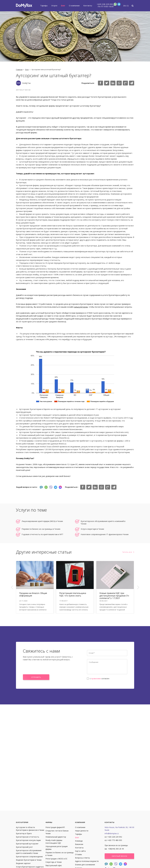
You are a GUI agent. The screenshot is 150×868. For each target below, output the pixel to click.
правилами (96, 678)
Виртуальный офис (54, 865)
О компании (74, 6)
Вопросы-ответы (82, 858)
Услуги (54, 6)
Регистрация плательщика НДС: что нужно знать (73, 594)
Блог (63, 6)
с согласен (98, 678)
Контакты (88, 6)
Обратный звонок (119, 856)
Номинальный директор (56, 837)
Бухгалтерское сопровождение (29, 857)
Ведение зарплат (23, 863)
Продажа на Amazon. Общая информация (33, 594)
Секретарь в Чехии (54, 862)
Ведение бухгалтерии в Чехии (29, 860)
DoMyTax (26, 83)
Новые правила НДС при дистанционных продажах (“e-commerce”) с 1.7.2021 (114, 596)
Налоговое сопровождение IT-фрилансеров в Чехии (105, 534)
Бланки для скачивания (85, 865)
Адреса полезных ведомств (87, 861)
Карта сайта (80, 851)
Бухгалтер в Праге (24, 833)
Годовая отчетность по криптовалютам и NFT (42, 534)
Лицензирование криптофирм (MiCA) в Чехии (42, 521)
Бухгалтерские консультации (28, 840)
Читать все (127, 552)
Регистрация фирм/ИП (55, 827)
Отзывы (78, 854)
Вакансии (79, 844)
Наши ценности (82, 831)
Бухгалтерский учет (24, 847)
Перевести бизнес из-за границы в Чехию (41, 529)
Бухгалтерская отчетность (28, 837)
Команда (79, 841)
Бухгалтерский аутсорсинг (27, 844)
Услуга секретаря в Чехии (92, 529)
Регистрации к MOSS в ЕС (56, 859)
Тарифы (44, 6)
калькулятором (81, 307)
